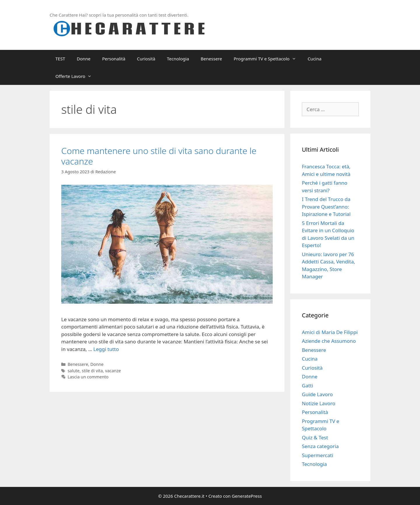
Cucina (315, 59)
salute (74, 371)
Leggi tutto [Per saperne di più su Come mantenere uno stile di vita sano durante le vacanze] (106, 349)
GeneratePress (247, 496)
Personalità (114, 59)
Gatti (308, 386)
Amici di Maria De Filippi (330, 332)
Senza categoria (320, 446)
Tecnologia (178, 59)
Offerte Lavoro (76, 76)
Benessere (211, 59)
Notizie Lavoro (318, 403)
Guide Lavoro (317, 394)
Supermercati (317, 455)
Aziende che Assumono (329, 341)
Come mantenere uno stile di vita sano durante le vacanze (159, 156)
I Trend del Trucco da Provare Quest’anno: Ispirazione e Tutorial (326, 207)
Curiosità (146, 59)
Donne (84, 59)
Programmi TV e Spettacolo (268, 59)
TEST (60, 59)
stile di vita (92, 371)
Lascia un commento (88, 377)
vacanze (113, 371)
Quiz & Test (315, 437)
